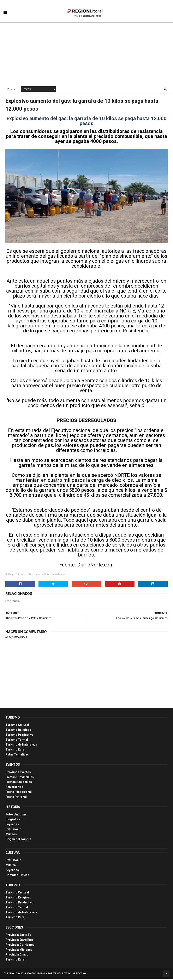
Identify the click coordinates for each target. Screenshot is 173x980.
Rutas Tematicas (17, 756)
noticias (46, 576)
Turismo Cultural (17, 726)
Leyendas (12, 825)
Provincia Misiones (19, 951)
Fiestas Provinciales (20, 778)
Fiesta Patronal (16, 798)
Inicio (11, 89)
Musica (11, 866)
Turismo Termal (17, 741)
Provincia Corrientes (20, 946)
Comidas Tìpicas (17, 876)
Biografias (13, 820)
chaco (36, 576)
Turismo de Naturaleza (21, 746)
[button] (5, 9)
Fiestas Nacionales (19, 783)
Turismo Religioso (18, 731)
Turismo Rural (15, 751)
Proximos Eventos (18, 773)
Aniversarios (14, 788)
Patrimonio (13, 830)
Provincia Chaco (17, 956)
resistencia (59, 576)
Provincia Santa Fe (18, 936)
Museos (11, 835)
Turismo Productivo (20, 736)
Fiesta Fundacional (19, 793)
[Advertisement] (86, 54)
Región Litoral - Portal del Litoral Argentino (56, 975)
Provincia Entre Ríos (20, 941)
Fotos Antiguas (16, 816)
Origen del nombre (18, 840)
